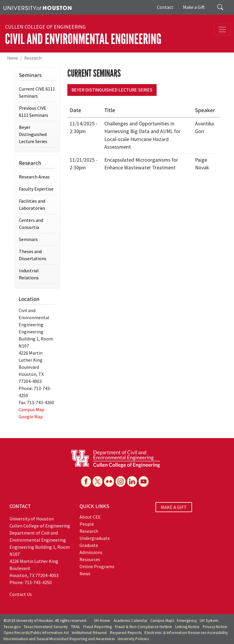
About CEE (90, 517)
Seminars (28, 239)
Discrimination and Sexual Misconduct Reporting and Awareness (59, 639)
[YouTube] (144, 481)
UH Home (102, 621)
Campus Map (31, 409)
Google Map (31, 417)
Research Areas (34, 177)
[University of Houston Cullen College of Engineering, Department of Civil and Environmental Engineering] (116, 458)
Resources (90, 559)
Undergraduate (95, 538)
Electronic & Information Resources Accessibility (186, 633)
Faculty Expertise (36, 189)
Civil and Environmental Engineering (83, 39)
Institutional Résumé (89, 633)
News (85, 573)
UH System (209, 621)
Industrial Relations (29, 274)
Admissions (91, 552)
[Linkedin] (132, 481)
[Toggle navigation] (222, 30)
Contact (165, 7)
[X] (97, 481)
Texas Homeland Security (46, 627)
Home (13, 58)
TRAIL (76, 627)
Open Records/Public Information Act (36, 633)
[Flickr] (109, 481)
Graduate (89, 545)
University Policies (133, 639)
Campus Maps (162, 621)
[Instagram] (121, 481)
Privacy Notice (215, 627)
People (87, 524)
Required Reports (126, 633)
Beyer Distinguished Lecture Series (112, 90)
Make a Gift (194, 7)
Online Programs (97, 566)
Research (33, 58)
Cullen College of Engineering (45, 27)
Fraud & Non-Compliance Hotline (144, 627)
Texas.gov (12, 627)
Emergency (187, 621)
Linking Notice (187, 627)
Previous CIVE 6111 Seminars (34, 112)
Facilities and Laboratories (32, 204)
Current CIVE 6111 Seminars (37, 92)
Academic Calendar (130, 621)
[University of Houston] (38, 7)
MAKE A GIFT (174, 507)
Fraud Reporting (98, 627)
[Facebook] (86, 481)
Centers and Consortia (31, 224)
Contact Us (21, 594)
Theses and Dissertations (33, 255)
